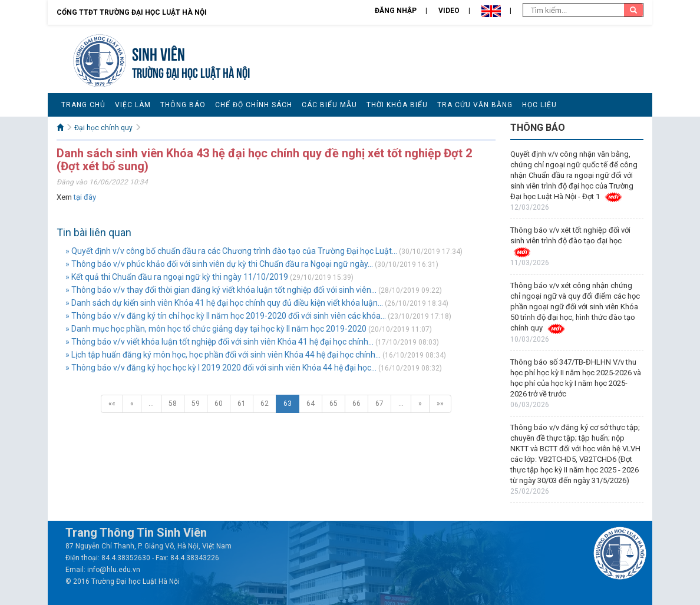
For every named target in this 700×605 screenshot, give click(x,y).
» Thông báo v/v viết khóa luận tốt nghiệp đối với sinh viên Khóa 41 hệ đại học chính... (219, 342)
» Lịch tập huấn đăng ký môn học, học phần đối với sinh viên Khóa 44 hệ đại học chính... (223, 355)
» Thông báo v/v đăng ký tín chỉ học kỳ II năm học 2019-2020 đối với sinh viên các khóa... (226, 316)
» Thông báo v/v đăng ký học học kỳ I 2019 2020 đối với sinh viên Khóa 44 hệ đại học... (221, 368)
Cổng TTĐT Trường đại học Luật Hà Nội (132, 12)
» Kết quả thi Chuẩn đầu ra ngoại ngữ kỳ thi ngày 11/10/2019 (177, 277)
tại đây (85, 197)
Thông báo (183, 105)
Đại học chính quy (103, 128)
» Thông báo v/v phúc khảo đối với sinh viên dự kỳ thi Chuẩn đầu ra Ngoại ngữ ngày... (219, 264)
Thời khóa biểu (397, 105)
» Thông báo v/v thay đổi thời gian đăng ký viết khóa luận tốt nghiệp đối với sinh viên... (221, 290)
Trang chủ (83, 105)
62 (265, 404)
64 (311, 404)
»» (440, 404)
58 (173, 404)
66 (356, 404)
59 (196, 404)
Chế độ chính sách (254, 105)
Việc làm (133, 105)
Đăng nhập (396, 11)
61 (242, 404)
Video (449, 11)
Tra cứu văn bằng (475, 105)
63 (288, 404)
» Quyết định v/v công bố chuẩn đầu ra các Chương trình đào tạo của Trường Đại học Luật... (231, 251)
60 (219, 404)
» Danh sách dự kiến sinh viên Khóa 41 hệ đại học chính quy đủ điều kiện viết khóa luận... (224, 303)
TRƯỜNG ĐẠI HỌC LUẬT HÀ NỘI (191, 72)
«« (112, 404)
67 (379, 404)
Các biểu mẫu (329, 105)
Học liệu (539, 105)
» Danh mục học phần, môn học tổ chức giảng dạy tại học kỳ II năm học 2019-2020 (216, 329)
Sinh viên (159, 53)
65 (334, 404)
